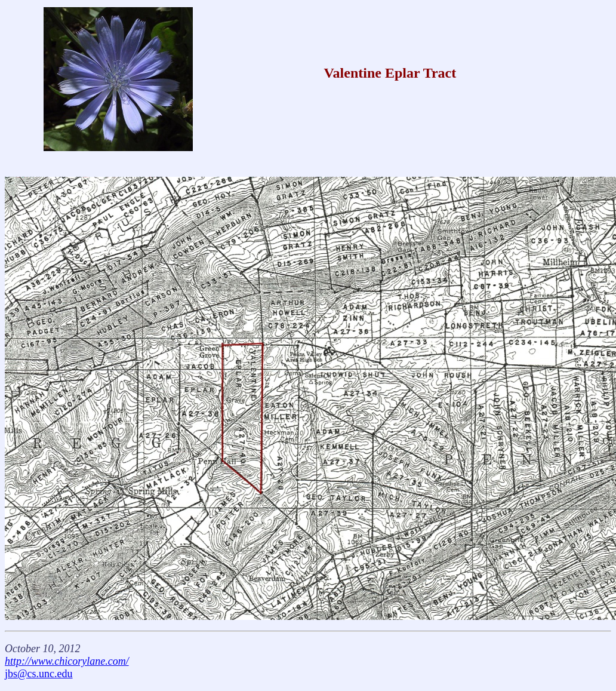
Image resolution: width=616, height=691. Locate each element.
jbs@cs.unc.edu (39, 674)
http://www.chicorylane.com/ (67, 661)
